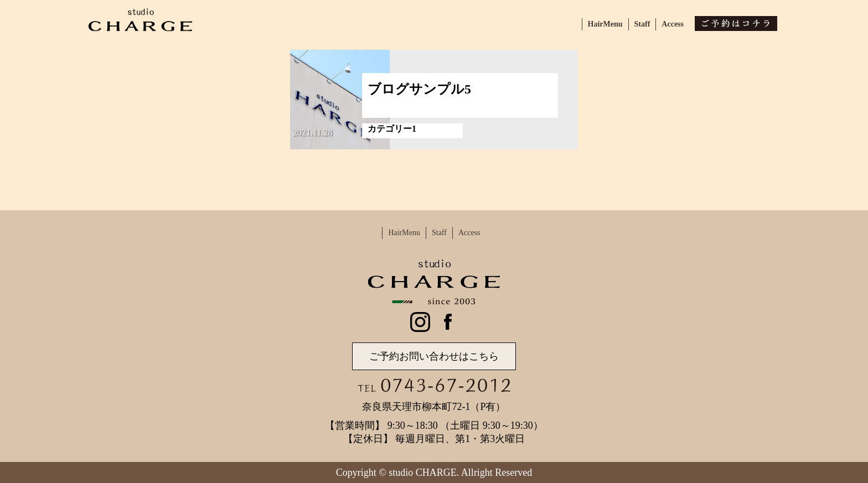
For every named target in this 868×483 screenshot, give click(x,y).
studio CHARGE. (424, 472)
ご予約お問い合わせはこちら (434, 356)
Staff (642, 24)
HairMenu (605, 24)
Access (673, 24)
